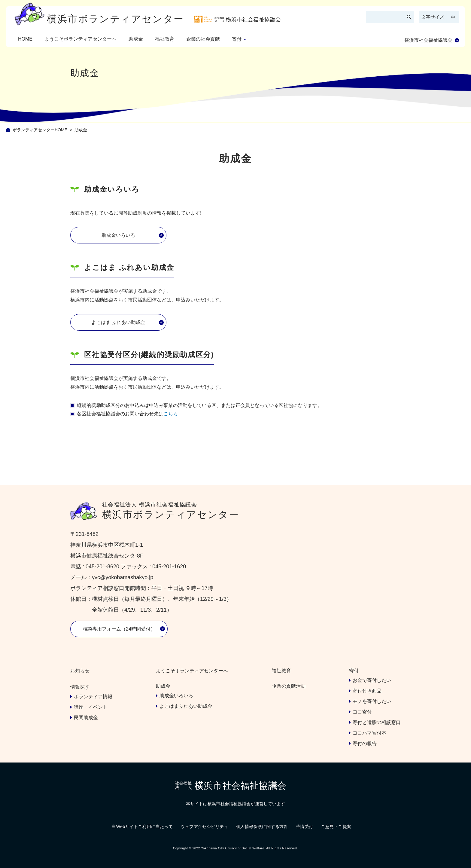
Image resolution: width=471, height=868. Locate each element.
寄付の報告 (365, 743)
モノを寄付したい (372, 701)
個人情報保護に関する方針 (262, 827)
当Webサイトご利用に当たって (142, 827)
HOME (25, 39)
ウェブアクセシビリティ (204, 827)
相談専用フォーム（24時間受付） (119, 629)
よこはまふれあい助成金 (186, 706)
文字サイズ (433, 17)
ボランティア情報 (93, 697)
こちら (171, 414)
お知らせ (80, 671)
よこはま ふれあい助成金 (118, 322)
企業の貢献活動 (289, 686)
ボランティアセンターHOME (40, 130)
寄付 (237, 39)
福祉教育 (165, 39)
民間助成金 (86, 718)
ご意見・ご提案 (336, 827)
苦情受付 (305, 827)
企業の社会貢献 (203, 39)
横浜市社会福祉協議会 (428, 40)
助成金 (136, 39)
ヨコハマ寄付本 (369, 733)
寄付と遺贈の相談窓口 (377, 722)
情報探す (80, 687)
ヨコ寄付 (362, 712)
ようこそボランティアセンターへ (81, 39)
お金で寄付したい (372, 680)
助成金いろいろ (118, 235)
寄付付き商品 (367, 691)
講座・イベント (91, 707)
